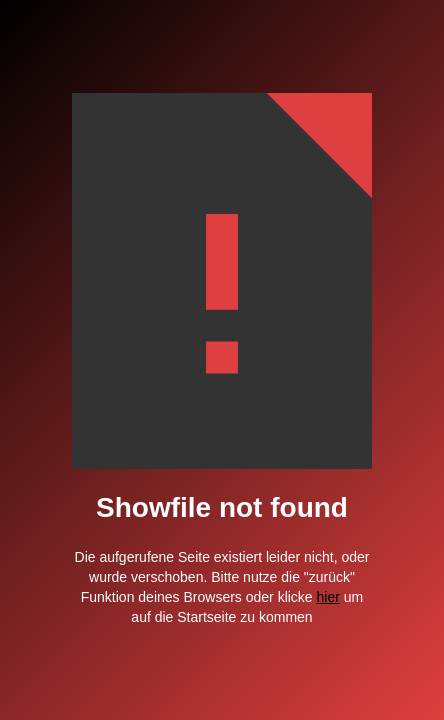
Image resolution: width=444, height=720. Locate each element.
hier (328, 597)
